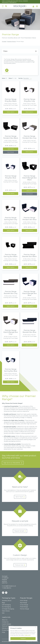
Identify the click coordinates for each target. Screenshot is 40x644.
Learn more (11, 149)
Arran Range (24, 601)
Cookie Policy (28, 635)
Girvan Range (24, 605)
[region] (23, 634)
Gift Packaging (6, 605)
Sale (3, 613)
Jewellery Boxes (7, 601)
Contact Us (5, 622)
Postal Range (24, 607)
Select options (11, 112)
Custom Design (7, 624)
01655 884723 (13, 2)
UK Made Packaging (8, 609)
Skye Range (23, 603)
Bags (3, 603)
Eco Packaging (6, 607)
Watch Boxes (6, 611)
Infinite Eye (35, 641)
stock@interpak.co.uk (10, 586)
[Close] (36, 627)
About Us (5, 620)
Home (20, 6)
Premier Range (24, 609)
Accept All (23, 639)
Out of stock (11, 152)
